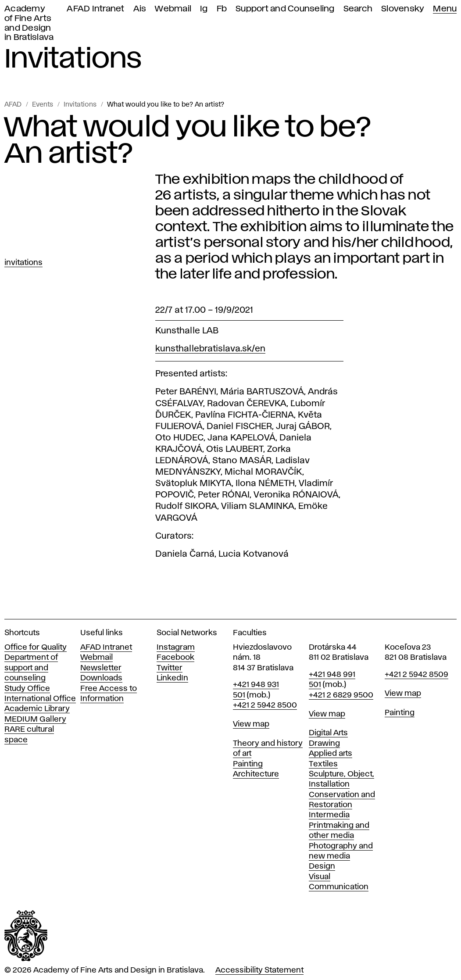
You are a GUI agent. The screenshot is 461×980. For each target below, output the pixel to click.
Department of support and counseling (31, 668)
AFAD (13, 105)
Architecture (256, 774)
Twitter (170, 668)
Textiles (323, 764)
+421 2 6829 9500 (341, 695)
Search (358, 9)
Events (43, 105)
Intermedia (329, 815)
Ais (140, 9)
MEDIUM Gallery (35, 719)
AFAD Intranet (95, 9)
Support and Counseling (285, 9)
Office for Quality (36, 647)
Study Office (27, 689)
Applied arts (331, 754)
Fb (222, 9)
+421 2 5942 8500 (265, 705)
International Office (40, 699)
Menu (445, 9)
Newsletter (101, 668)
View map (251, 724)
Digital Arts (328, 733)
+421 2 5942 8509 (416, 675)
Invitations (80, 105)
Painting (248, 764)
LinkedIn (172, 678)
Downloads (101, 678)
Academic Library (37, 709)
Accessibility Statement (259, 970)
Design (322, 866)
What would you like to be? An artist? (166, 105)
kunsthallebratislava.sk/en (210, 349)
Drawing (324, 744)
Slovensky (403, 9)
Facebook (175, 658)
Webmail (173, 9)
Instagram (176, 647)
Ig (204, 9)
